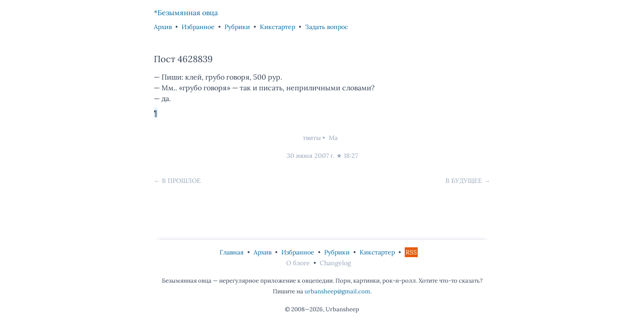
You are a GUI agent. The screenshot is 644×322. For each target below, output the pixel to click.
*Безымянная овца (186, 13)
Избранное (198, 27)
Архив (163, 27)
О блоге (298, 263)
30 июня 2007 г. (311, 156)
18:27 (351, 156)
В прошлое (181, 181)
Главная (232, 252)
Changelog (335, 263)
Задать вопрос (326, 27)
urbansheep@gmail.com (337, 291)
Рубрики (237, 27)
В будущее (464, 181)
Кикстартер (278, 27)
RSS (411, 252)
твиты (312, 138)
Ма (333, 138)
